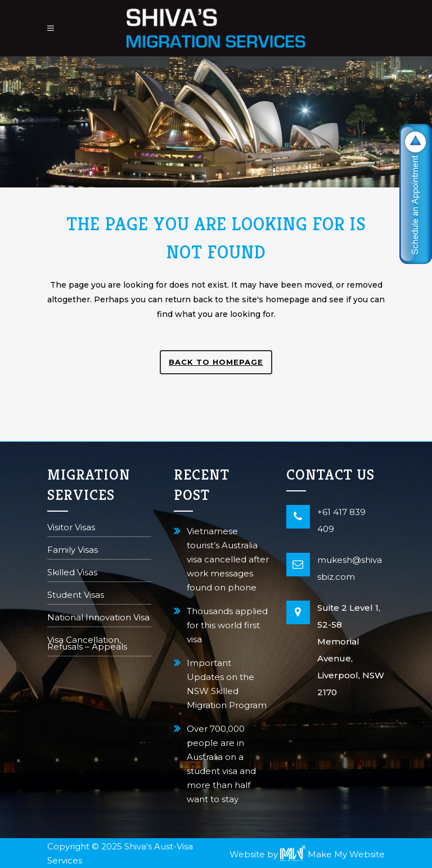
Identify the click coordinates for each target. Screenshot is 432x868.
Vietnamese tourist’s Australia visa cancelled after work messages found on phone (228, 559)
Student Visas (76, 596)
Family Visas (73, 551)
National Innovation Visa (98, 618)
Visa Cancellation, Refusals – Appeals (87, 644)
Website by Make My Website (307, 854)
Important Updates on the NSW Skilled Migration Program (227, 684)
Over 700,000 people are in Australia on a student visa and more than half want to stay (221, 764)
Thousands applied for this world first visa (227, 625)
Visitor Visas (71, 528)
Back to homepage (216, 362)
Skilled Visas (72, 573)
